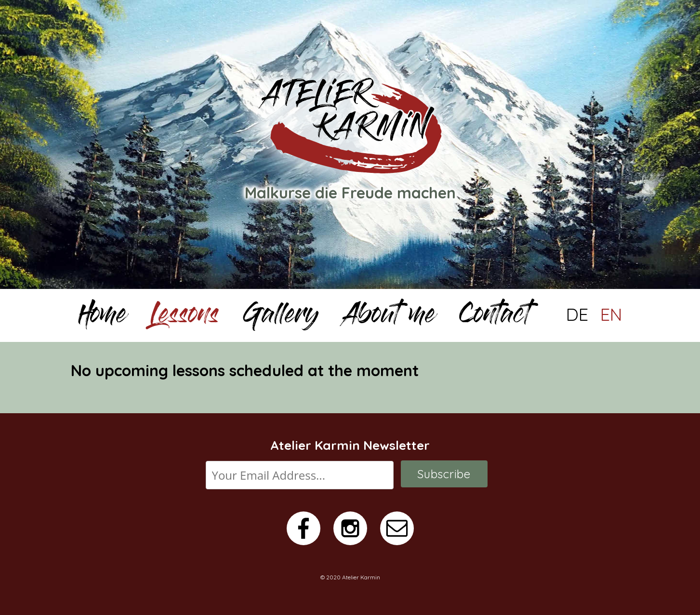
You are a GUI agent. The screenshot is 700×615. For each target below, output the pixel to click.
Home (102, 317)
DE (577, 314)
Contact (495, 317)
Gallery (281, 317)
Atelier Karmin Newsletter (350, 445)
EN (611, 314)
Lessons (185, 317)
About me (389, 317)
